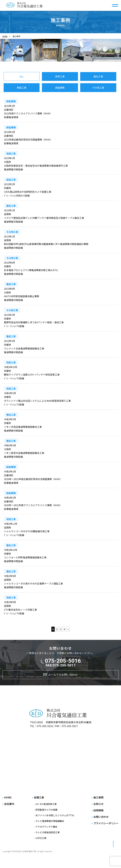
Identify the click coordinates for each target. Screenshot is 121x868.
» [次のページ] (68, 629)
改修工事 (60, 76)
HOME (5, 36)
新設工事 (22, 88)
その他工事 (98, 88)
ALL (22, 76)
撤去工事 (98, 76)
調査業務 (60, 88)
